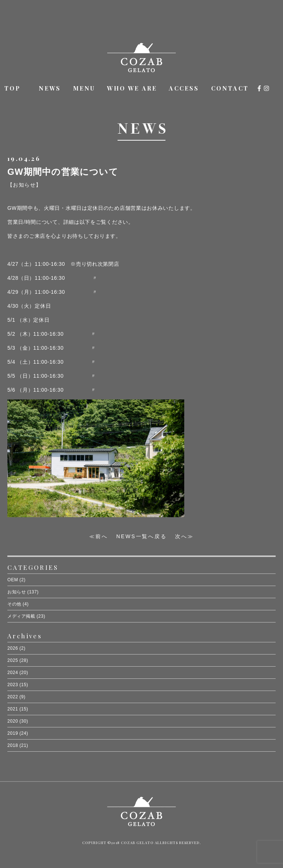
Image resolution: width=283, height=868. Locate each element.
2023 (13, 685)
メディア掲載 (21, 616)
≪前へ (98, 536)
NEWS (50, 88)
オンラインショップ (275, 89)
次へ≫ (184, 536)
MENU (84, 88)
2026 (13, 648)
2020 (13, 721)
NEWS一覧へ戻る (141, 536)
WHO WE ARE (132, 88)
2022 (13, 697)
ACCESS (184, 88)
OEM (13, 580)
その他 (14, 604)
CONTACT (230, 88)
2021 (13, 709)
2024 (13, 673)
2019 (13, 733)
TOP (13, 88)
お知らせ (17, 592)
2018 (13, 745)
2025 (13, 660)
